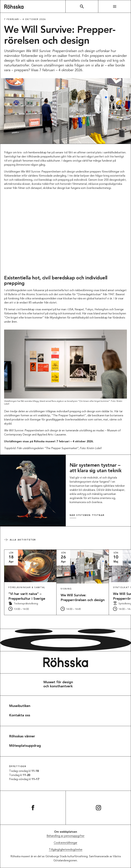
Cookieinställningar (65, 843)
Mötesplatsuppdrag (25, 746)
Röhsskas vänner (22, 737)
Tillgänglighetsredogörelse (66, 850)
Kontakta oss (20, 716)
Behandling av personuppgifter (65, 836)
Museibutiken (20, 706)
